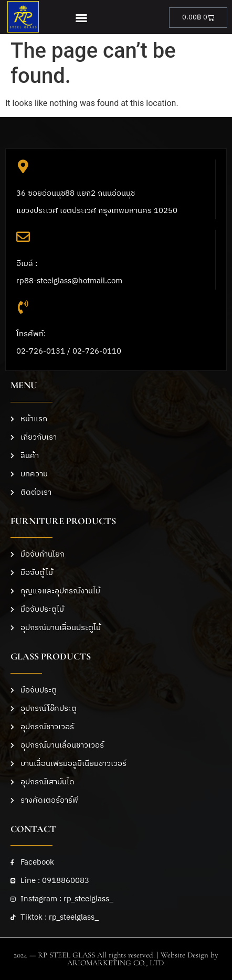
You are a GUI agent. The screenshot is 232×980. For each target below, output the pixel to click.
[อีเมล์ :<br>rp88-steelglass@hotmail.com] (23, 237)
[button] (81, 18)
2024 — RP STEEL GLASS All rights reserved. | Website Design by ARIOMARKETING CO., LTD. (116, 959)
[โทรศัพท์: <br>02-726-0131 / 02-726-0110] (23, 307)
